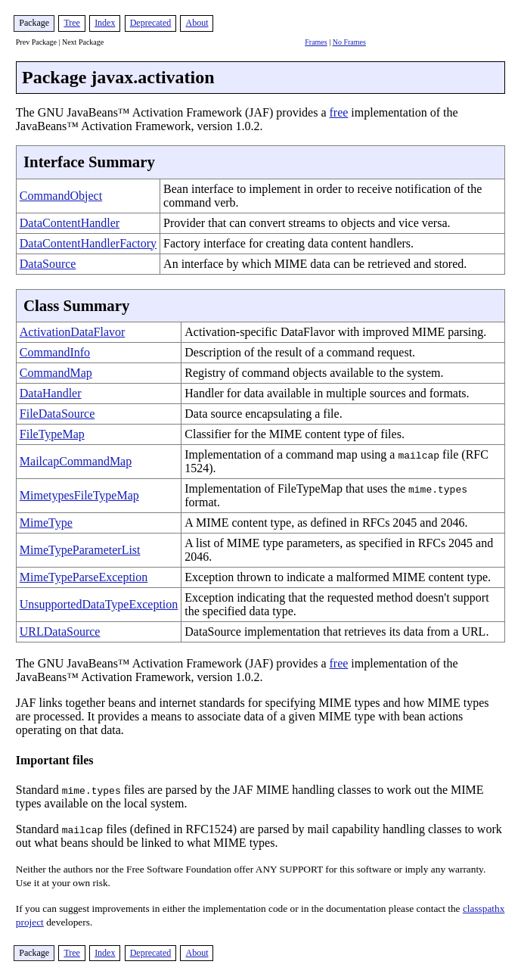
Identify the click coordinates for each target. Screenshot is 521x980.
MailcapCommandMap (76, 461)
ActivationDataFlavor (73, 332)
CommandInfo (55, 352)
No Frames (349, 42)
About (197, 23)
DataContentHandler (70, 223)
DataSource (48, 264)
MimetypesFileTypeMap (79, 495)
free (339, 112)
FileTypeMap (52, 434)
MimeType (46, 523)
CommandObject (61, 196)
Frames (316, 42)
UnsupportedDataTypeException (99, 604)
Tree (72, 23)
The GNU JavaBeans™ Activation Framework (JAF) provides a (173, 663)
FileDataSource (57, 414)
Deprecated (151, 23)
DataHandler (51, 393)
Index (105, 23)
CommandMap (56, 373)
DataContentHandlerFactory (88, 243)
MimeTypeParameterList (80, 550)
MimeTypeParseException (84, 577)
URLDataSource (60, 632)
